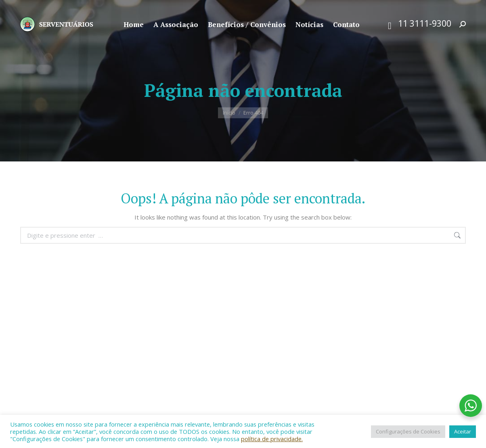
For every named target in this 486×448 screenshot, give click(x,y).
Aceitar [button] (463, 431)
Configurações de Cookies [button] (408, 431)
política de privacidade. (272, 439)
